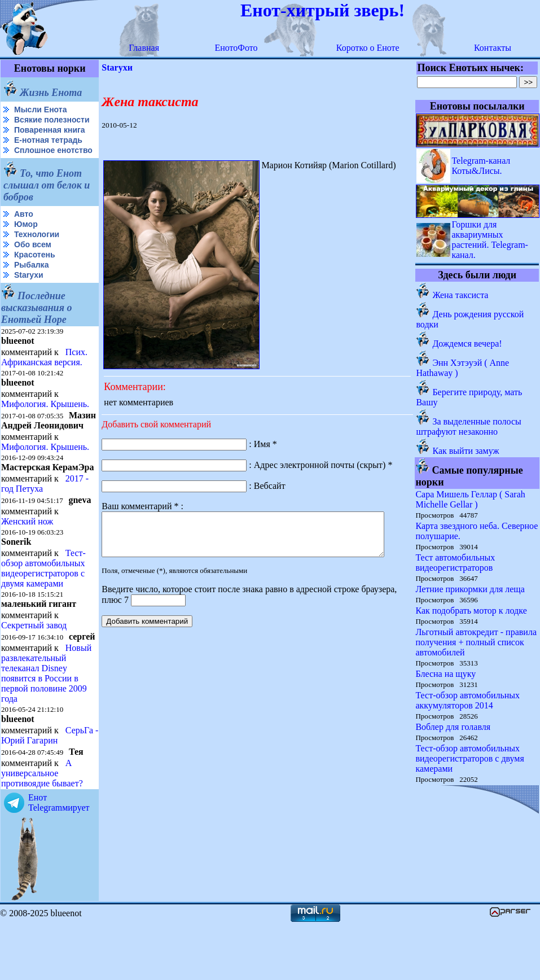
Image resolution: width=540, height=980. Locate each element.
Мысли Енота (40, 110)
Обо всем (33, 262)
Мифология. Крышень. (45, 422)
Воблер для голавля (453, 727)
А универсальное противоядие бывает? (42, 830)
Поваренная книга (50, 139)
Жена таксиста (461, 295)
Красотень (35, 273)
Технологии (37, 252)
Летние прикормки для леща (470, 589)
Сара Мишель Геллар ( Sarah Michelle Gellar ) (471, 499)
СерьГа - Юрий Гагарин (30, 792)
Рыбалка (31, 283)
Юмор (26, 242)
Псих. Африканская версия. (44, 375)
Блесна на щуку (446, 674)
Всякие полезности (26, 124)
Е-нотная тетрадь (48, 149)
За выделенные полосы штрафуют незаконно (469, 426)
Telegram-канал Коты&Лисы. (481, 166)
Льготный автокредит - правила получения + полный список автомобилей (477, 642)
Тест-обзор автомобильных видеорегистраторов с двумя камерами (43, 605)
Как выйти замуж (466, 451)
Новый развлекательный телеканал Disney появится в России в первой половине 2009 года (46, 719)
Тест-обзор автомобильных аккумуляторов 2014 (468, 700)
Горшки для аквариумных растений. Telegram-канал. (490, 240)
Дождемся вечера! (467, 344)
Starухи (29, 293)
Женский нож (27, 559)
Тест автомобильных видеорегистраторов (456, 563)
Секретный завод (34, 662)
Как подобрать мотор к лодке (471, 611)
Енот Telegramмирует (59, 859)
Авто (24, 232)
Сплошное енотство (29, 164)
